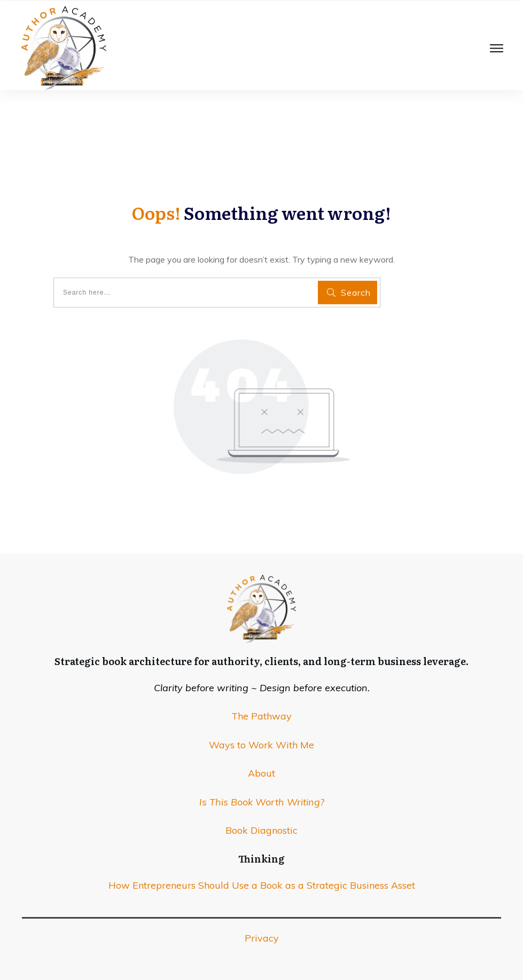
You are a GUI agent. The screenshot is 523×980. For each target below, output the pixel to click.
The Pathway (261, 716)
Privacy (262, 938)
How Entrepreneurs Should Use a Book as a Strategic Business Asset (262, 885)
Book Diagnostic (261, 830)
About (261, 773)
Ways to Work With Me (261, 745)
